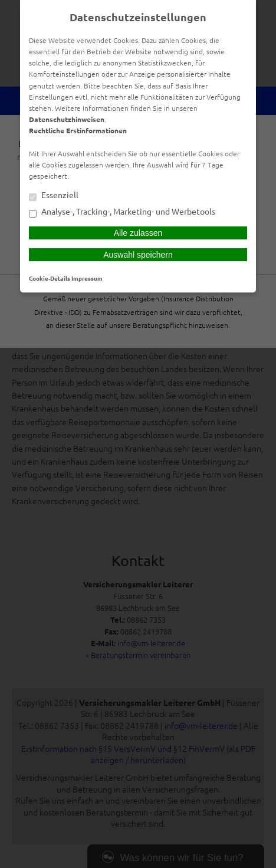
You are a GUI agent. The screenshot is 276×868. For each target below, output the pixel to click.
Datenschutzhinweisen (67, 119)
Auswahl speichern (138, 255)
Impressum (87, 278)
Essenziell (54, 196)
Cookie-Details (50, 278)
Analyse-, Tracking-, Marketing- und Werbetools (122, 212)
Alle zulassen (138, 233)
